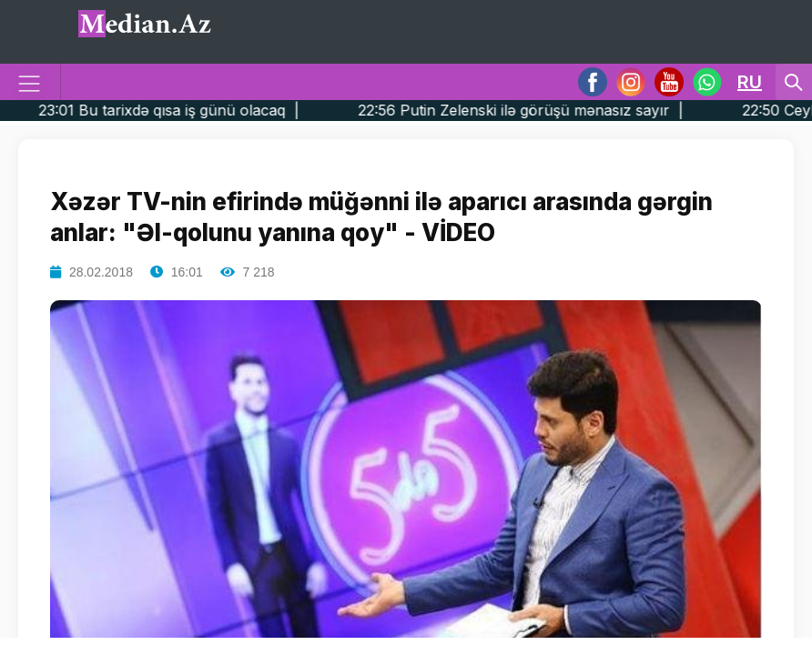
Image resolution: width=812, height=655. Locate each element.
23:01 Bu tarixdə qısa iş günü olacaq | (222, 110)
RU (750, 82)
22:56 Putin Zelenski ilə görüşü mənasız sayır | (573, 110)
